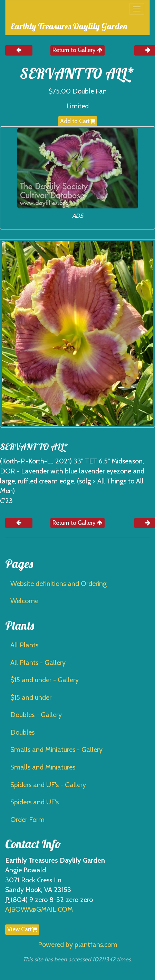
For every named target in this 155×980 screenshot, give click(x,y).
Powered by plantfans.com (78, 944)
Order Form (27, 820)
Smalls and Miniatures (43, 767)
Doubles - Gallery (36, 715)
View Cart (22, 929)
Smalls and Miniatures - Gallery (56, 749)
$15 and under (31, 697)
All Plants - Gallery (38, 663)
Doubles (22, 732)
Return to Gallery (77, 50)
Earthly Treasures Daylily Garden (69, 26)
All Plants (24, 645)
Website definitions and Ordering (59, 584)
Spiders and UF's (35, 802)
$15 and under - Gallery (45, 680)
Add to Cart (78, 121)
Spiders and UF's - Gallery (48, 785)
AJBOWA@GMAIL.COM (39, 909)
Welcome (24, 601)
